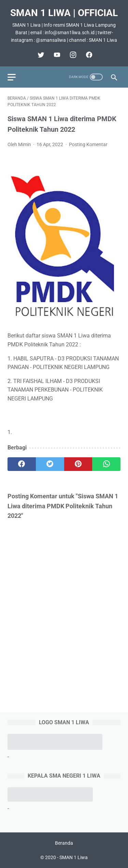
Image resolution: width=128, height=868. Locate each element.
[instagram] (72, 55)
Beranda (64, 843)
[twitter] (40, 55)
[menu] (12, 77)
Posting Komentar (88, 144)
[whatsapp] (106, 464)
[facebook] (88, 55)
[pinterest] (78, 464)
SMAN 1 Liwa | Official (64, 13)
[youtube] (56, 55)
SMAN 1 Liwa (74, 857)
